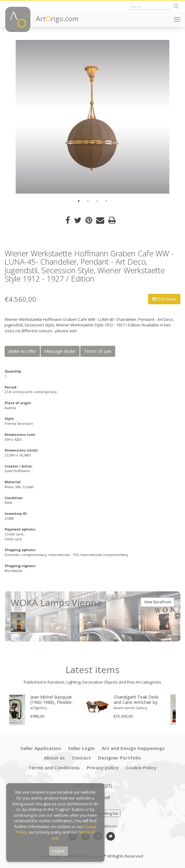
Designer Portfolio (120, 758)
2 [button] (88, 201)
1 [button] (79, 201)
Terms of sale (98, 351)
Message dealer (60, 351)
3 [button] (97, 201)
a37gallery (47, 708)
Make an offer (22, 351)
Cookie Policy (141, 767)
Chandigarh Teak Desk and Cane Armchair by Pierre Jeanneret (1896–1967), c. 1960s (145, 700)
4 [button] (106, 201)
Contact (81, 758)
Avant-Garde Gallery (139, 708)
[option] (92, 117)
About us (54, 758)
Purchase (164, 299)
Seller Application (41, 748)
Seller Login (81, 748)
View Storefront (157, 602)
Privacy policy (103, 767)
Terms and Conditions (54, 767)
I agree (59, 851)
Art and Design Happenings (133, 748)
